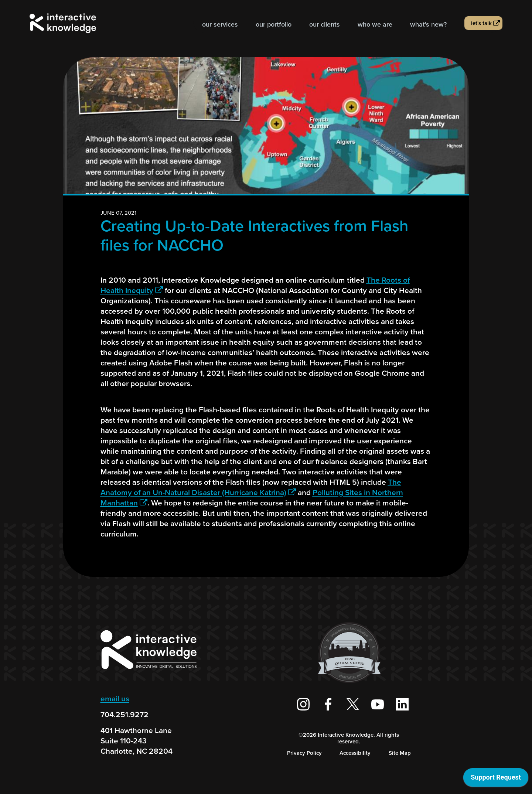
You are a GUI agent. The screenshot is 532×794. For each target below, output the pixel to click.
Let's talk (481, 23)
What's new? (428, 24)
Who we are (375, 24)
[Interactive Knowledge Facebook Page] (328, 704)
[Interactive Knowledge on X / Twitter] (353, 704)
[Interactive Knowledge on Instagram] (303, 704)
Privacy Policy (304, 753)
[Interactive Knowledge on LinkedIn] (402, 704)
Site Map (400, 753)
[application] (496, 779)
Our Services (220, 24)
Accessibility (355, 753)
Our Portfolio (274, 24)
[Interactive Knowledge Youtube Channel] (378, 704)
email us (115, 698)
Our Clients (325, 24)
